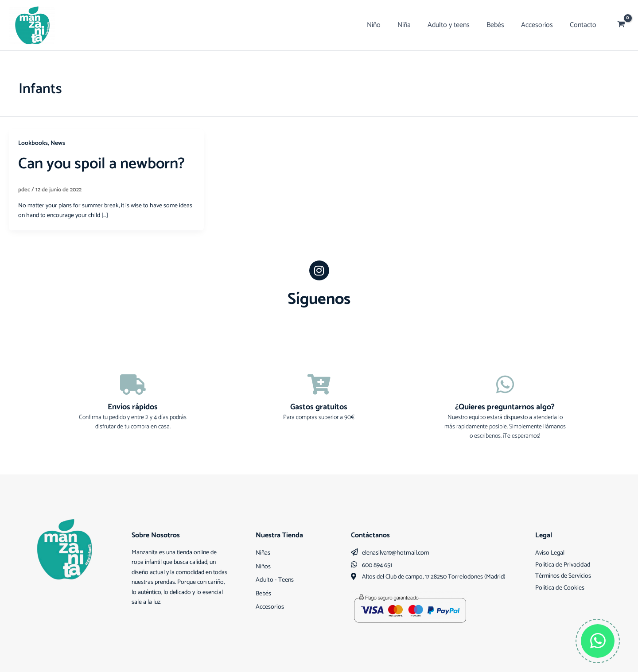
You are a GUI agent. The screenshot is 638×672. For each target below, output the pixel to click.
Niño (388, 25)
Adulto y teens (458, 25)
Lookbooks (33, 143)
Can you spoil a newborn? (104, 164)
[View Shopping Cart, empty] (621, 25)
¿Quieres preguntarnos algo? (505, 407)
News (58, 143)
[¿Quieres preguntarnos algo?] (505, 385)
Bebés (502, 25)
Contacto (584, 25)
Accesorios (541, 25)
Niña (416, 25)
